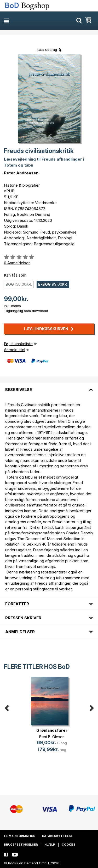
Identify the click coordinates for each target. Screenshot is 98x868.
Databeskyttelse (57, 836)
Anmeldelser (20, 632)
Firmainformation (20, 836)
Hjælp (50, 845)
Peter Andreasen (21, 173)
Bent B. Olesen (52, 737)
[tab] (49, 387)
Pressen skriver (23, 618)
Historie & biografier (22, 185)
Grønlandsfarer (52, 730)
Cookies (69, 845)
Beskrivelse (19, 390)
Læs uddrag (47, 49)
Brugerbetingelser (21, 845)
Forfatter (17, 604)
